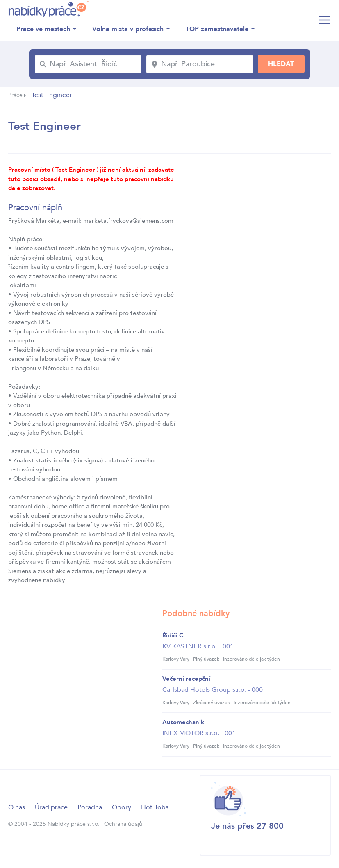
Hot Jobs (155, 807)
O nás (17, 807)
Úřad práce (51, 807)
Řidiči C (173, 635)
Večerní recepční (186, 679)
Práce (15, 95)
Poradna (90, 807)
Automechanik (183, 722)
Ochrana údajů (123, 824)
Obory (122, 807)
